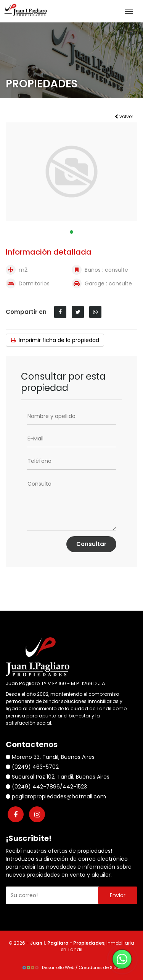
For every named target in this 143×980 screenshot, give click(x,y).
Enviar (118, 895)
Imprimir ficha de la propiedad (55, 340)
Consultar (91, 544)
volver (124, 116)
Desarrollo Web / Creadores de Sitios (72, 967)
